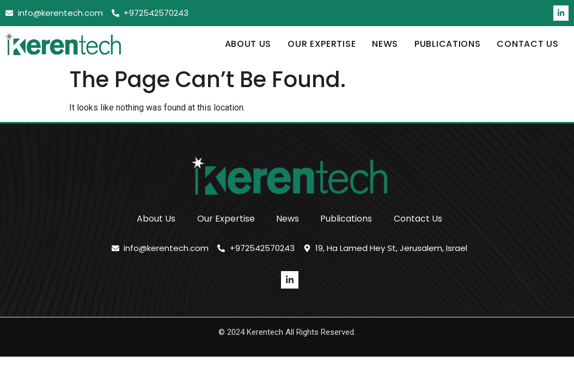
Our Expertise (322, 44)
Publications (447, 44)
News (385, 44)
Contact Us (527, 44)
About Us (248, 44)
